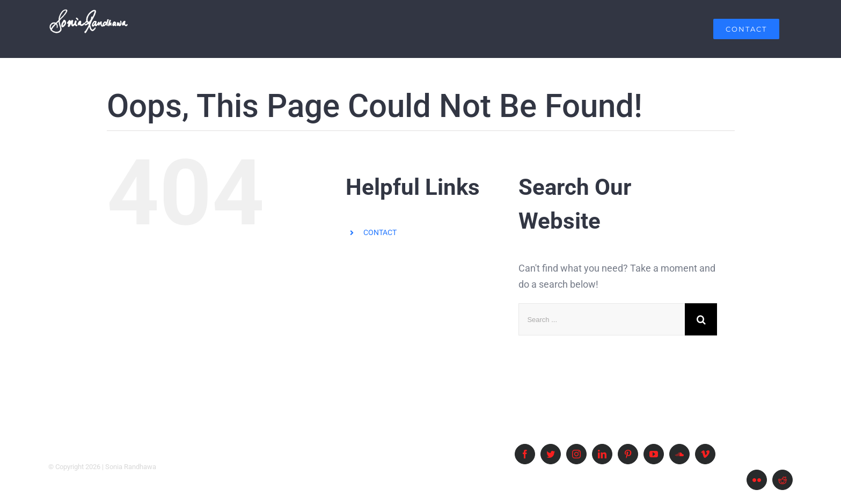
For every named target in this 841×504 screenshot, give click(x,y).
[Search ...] (602, 319)
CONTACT (380, 232)
